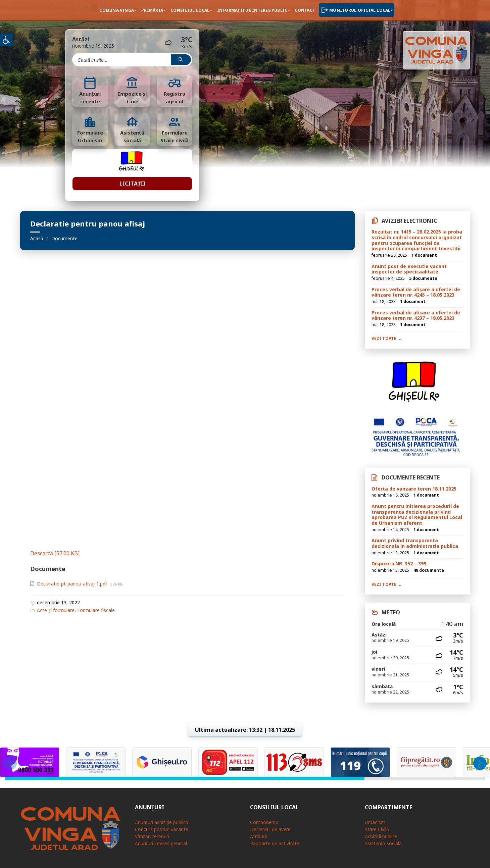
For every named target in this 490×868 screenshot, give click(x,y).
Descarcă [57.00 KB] (55, 553)
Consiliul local (190, 10)
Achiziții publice (381, 836)
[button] (480, 763)
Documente (64, 238)
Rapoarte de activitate (275, 843)
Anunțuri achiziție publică (162, 822)
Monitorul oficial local (360, 10)
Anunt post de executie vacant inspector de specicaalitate (409, 269)
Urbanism (375, 822)
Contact (305, 10)
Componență (264, 822)
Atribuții (258, 836)
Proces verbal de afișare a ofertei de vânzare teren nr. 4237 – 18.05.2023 (416, 315)
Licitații (132, 184)
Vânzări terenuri (152, 836)
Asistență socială (383, 843)
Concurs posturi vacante (162, 829)
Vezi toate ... (386, 338)
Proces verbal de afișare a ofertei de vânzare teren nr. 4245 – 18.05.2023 (416, 292)
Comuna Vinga (117, 10)
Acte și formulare (56, 610)
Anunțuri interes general (161, 843)
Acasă (37, 238)
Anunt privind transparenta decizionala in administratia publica (415, 543)
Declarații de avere (270, 829)
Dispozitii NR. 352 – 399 (399, 564)
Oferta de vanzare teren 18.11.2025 (414, 489)
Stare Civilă (377, 829)
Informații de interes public (252, 10)
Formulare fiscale (96, 610)
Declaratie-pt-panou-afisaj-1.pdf (73, 584)
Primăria (152, 10)
